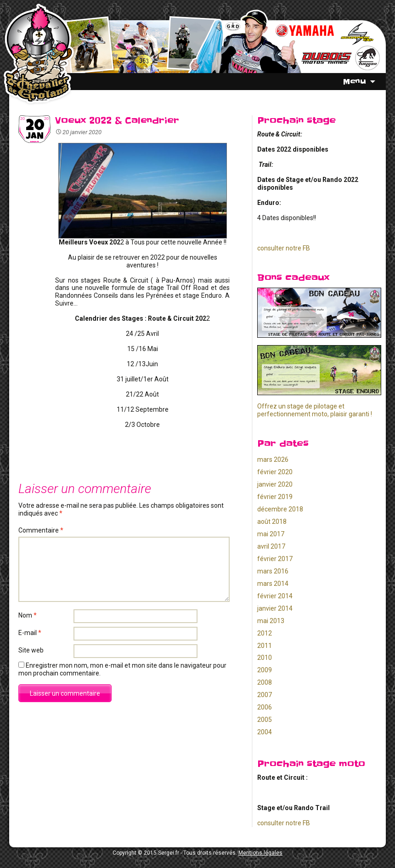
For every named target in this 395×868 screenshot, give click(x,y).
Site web (31, 650)
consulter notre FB (284, 248)
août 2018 (272, 522)
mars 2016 (273, 571)
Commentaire (41, 530)
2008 (265, 682)
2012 (265, 633)
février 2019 (275, 497)
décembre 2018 (280, 509)
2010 (265, 658)
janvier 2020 (275, 484)
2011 (265, 646)
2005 (265, 720)
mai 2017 (271, 534)
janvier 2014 (275, 608)
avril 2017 (271, 546)
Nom (28, 615)
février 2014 (275, 596)
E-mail (30, 633)
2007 (265, 695)
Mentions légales (260, 853)
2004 (265, 732)
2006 (265, 707)
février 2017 (275, 559)
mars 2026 (273, 460)
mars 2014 (273, 584)
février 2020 (275, 472)
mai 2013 (271, 621)
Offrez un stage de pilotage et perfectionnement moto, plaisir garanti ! (315, 410)
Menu (355, 81)
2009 (265, 670)
